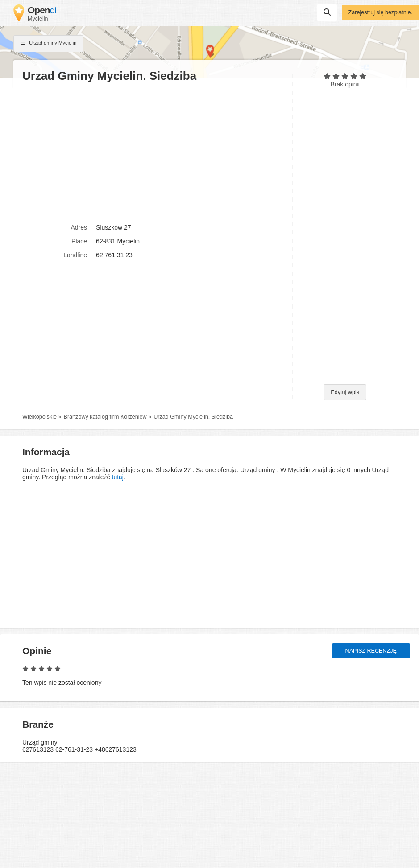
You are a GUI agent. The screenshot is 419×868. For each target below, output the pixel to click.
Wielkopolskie (39, 417)
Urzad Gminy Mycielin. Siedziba (193, 417)
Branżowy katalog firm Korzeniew (105, 417)
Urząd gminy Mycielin (48, 44)
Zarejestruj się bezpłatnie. (381, 12)
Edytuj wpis (345, 392)
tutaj (118, 477)
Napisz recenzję (371, 651)
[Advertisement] (153, 152)
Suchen (327, 12)
